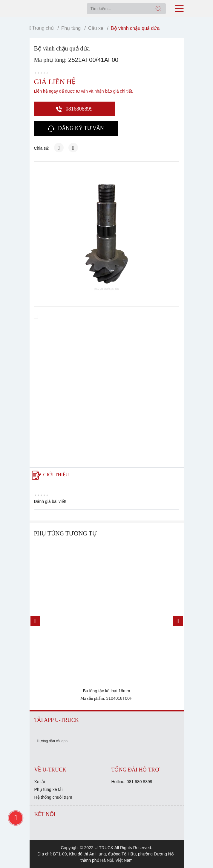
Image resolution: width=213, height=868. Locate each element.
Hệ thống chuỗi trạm (53, 797)
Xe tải (40, 782)
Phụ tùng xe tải (49, 789)
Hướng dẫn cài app (52, 741)
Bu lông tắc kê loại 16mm (107, 691)
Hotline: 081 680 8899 (132, 782)
